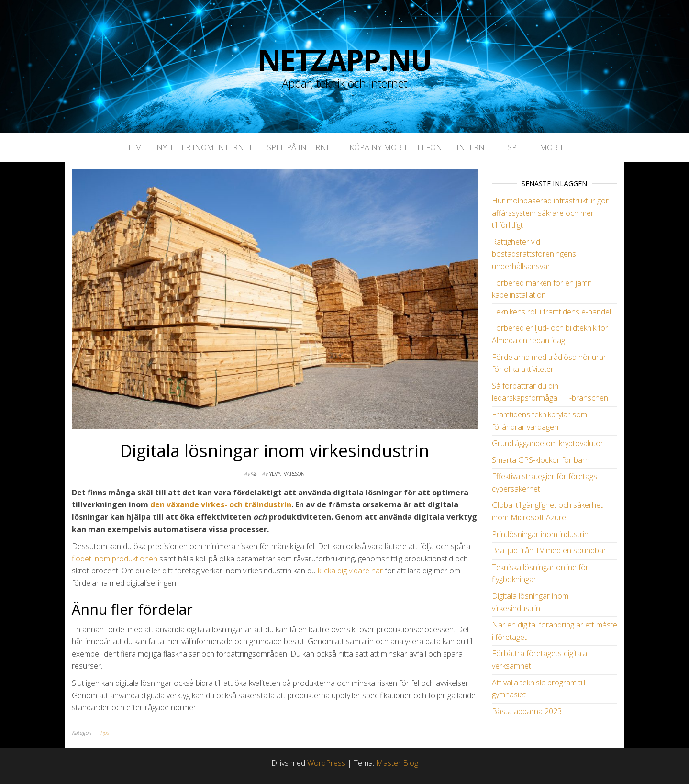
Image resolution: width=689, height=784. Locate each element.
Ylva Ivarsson (287, 474)
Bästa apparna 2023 (527, 711)
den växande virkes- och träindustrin (221, 504)
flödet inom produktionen (115, 559)
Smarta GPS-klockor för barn (541, 460)
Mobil (552, 147)
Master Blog (397, 763)
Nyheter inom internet (205, 147)
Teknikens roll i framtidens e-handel (551, 312)
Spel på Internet (301, 147)
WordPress (326, 763)
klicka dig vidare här (350, 571)
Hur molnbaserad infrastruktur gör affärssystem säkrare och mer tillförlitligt (550, 213)
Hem (133, 147)
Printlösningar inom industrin (540, 534)
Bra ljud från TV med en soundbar (549, 550)
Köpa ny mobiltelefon (396, 147)
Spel (517, 147)
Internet (475, 147)
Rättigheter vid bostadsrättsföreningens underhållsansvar (534, 254)
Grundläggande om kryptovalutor (548, 443)
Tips (104, 733)
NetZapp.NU (345, 60)
